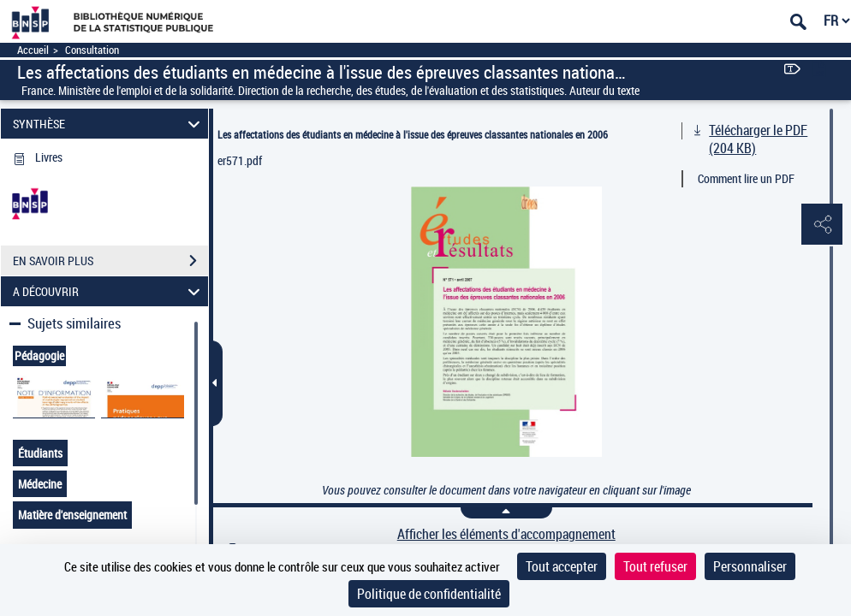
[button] (821, 225)
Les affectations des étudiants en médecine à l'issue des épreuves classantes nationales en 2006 (413, 134)
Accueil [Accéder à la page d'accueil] (33, 50)
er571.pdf (240, 160)
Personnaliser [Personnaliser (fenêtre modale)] (750, 566)
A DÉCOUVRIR (109, 291)
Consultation (92, 50)
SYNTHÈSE (109, 124)
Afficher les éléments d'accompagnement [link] (506, 534)
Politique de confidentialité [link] (429, 594)
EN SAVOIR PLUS (110, 261)
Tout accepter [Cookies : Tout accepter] (562, 566)
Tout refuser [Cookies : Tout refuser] (655, 566)
